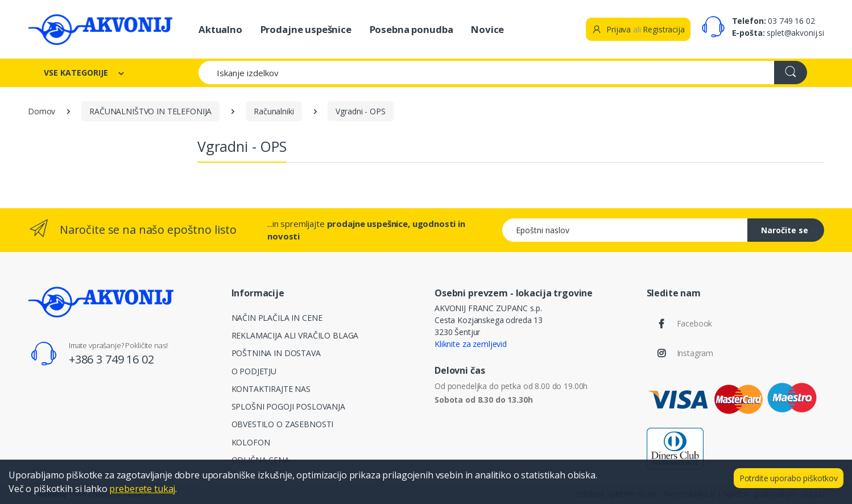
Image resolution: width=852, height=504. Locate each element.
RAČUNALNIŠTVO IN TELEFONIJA (150, 111)
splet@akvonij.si (795, 33)
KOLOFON (251, 442)
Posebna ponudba (411, 29)
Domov (42, 111)
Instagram (695, 353)
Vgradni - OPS (360, 111)
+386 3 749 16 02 (111, 359)
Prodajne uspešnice (306, 29)
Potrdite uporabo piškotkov (789, 478)
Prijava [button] (611, 29)
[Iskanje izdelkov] (487, 73)
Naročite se (785, 230)
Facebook (695, 323)
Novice (487, 29)
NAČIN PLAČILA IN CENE (277, 318)
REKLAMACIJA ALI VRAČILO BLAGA (295, 335)
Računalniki (274, 111)
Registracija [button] (663, 29)
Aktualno (220, 29)
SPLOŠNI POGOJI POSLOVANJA (288, 406)
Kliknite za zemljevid (471, 344)
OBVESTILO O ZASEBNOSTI (283, 424)
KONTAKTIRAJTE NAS (271, 389)
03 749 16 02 (791, 21)
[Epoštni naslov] (625, 230)
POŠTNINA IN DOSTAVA (276, 353)
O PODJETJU (254, 371)
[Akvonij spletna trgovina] (100, 29)
